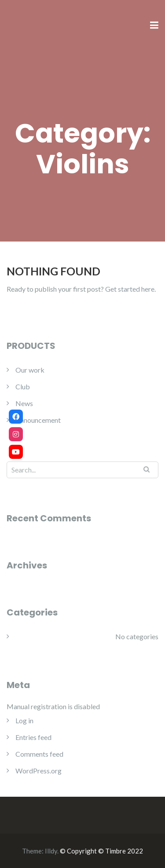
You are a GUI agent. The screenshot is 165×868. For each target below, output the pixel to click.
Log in (24, 720)
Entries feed (33, 737)
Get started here (130, 289)
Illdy (51, 851)
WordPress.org (38, 771)
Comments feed (39, 754)
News (24, 403)
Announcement (38, 420)
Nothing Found (53, 271)
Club (23, 386)
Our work (30, 370)
